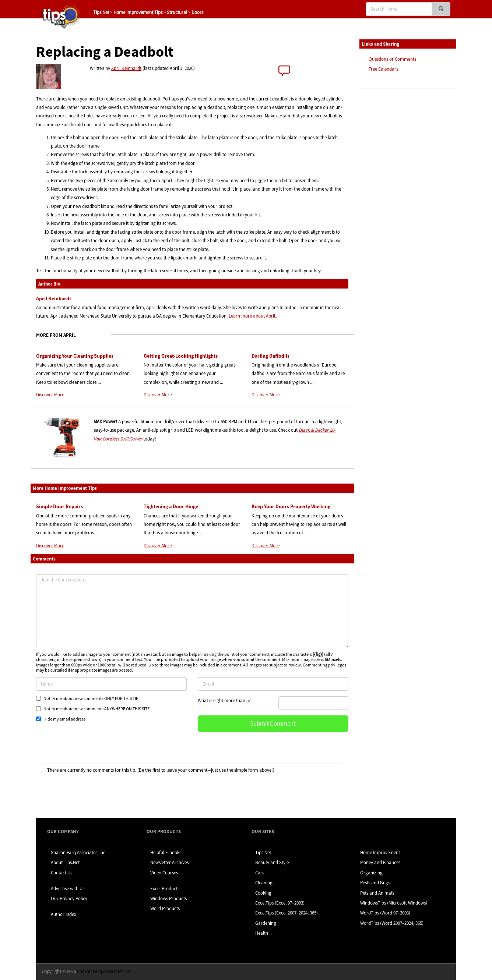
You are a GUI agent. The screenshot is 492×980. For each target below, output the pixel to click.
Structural (177, 12)
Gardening (266, 923)
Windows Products (168, 898)
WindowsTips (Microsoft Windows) (394, 903)
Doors (197, 12)
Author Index (64, 914)
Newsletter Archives (169, 862)
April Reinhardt (126, 68)
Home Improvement (380, 852)
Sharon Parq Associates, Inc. (79, 852)
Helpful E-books (166, 852)
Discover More (50, 395)
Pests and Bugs (375, 883)
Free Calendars (383, 69)
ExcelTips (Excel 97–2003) (280, 903)
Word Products (165, 908)
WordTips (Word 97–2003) (385, 913)
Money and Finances (380, 862)
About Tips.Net (65, 862)
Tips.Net (101, 12)
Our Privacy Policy (69, 898)
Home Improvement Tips (138, 12)
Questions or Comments (392, 59)
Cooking (263, 893)
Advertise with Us (68, 889)
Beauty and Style (272, 862)
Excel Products (165, 889)
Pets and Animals (377, 893)
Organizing (371, 873)
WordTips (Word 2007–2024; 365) (392, 923)
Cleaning (264, 883)
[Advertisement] (396, 207)
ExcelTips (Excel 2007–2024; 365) (287, 913)
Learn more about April (252, 316)
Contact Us (61, 873)
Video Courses (164, 873)
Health (262, 933)
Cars (260, 873)
